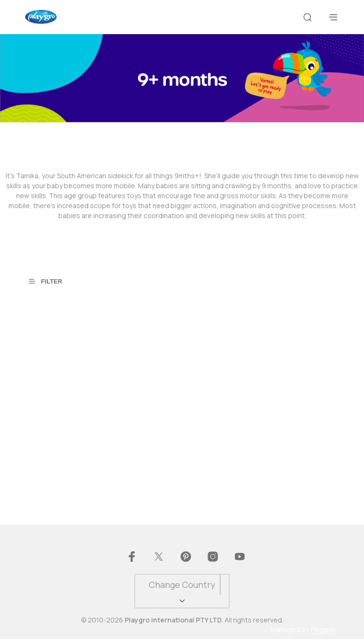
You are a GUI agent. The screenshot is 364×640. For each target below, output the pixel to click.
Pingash (323, 631)
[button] (51, 281)
